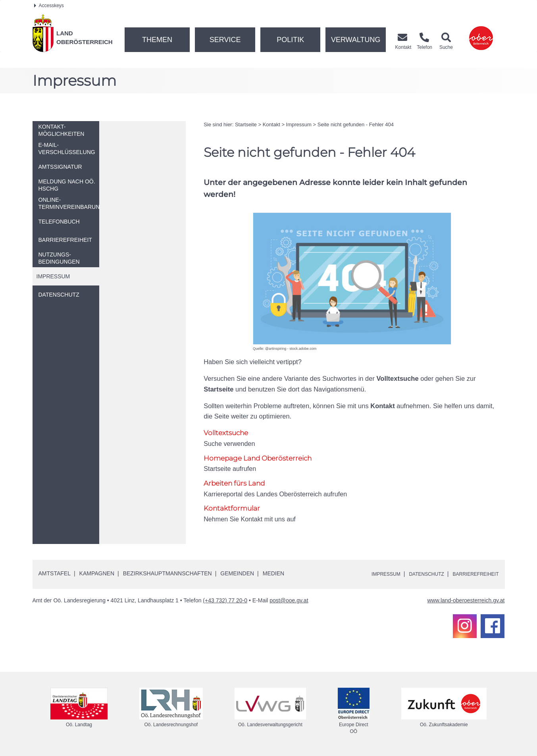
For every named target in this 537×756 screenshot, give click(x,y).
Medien (273, 574)
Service (225, 40)
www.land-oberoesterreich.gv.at (466, 601)
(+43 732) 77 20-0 (225, 601)
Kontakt (271, 124)
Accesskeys (49, 6)
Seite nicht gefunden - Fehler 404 (356, 124)
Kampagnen (97, 574)
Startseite (246, 124)
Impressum (299, 124)
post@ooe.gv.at (289, 601)
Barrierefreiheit (472, 575)
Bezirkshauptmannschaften (167, 574)
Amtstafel (55, 574)
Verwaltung (356, 40)
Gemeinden (237, 574)
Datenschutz (416, 575)
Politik (290, 40)
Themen (157, 40)
